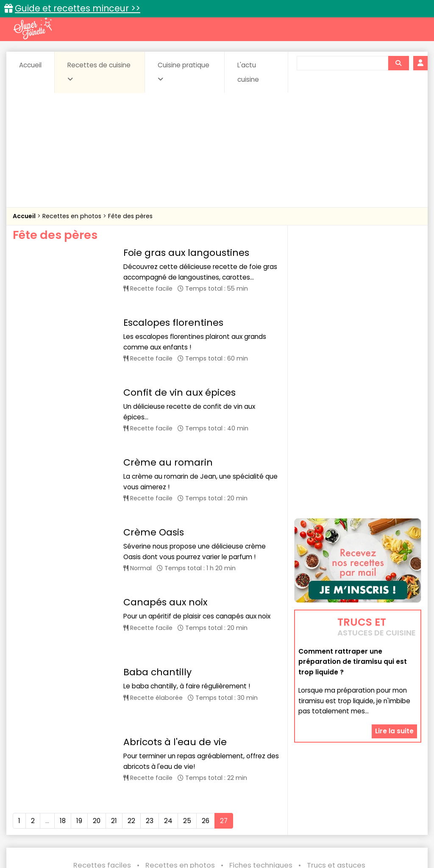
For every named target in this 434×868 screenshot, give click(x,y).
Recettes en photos (73, 216)
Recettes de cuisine (99, 72)
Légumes (337, 813)
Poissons (131, 821)
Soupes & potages (250, 821)
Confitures (241, 805)
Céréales (200, 805)
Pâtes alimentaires (78, 821)
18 (63, 689)
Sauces (200, 821)
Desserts (45, 813)
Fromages (264, 813)
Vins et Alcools (383, 821)
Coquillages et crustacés (348, 805)
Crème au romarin (168, 421)
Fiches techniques (261, 786)
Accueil (30, 65)
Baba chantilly (157, 579)
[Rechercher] (398, 63)
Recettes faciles (102, 786)
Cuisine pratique (184, 72)
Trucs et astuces (336, 786)
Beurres (124, 805)
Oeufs (372, 813)
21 (114, 689)
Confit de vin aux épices (179, 365)
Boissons (161, 805)
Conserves (285, 805)
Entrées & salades (96, 813)
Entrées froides (216, 813)
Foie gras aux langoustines (186, 253)
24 (168, 689)
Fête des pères (130, 216)
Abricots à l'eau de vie (175, 625)
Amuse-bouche (77, 805)
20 (97, 689)
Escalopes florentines (173, 309)
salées (166, 821)
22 (131, 689)
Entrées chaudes (158, 813)
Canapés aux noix (165, 533)
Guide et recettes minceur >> (78, 8)
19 (79, 689)
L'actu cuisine (248, 72)
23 (150, 689)
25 (187, 689)
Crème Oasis (154, 477)
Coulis (405, 805)
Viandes (338, 821)
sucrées (301, 821)
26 (206, 689)
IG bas (301, 813)
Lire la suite (394, 731)
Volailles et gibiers (219, 829)
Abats (33, 805)
